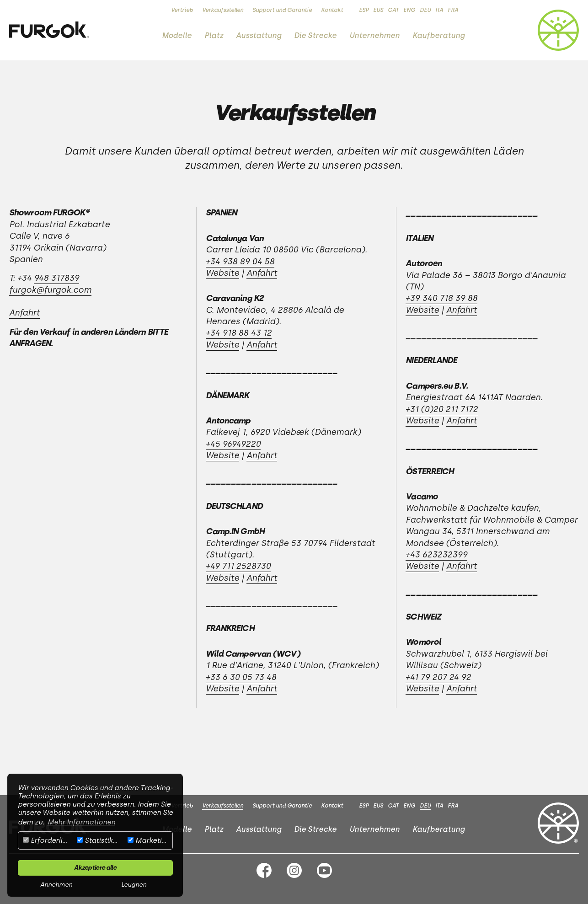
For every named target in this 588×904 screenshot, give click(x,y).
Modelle (177, 35)
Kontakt (332, 10)
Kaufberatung (438, 35)
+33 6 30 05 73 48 (241, 677)
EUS (378, 10)
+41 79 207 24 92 (438, 677)
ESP (364, 10)
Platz (214, 35)
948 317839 (56, 278)
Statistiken (99, 840)
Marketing (149, 840)
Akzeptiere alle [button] (95, 867)
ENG (409, 10)
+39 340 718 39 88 (441, 298)
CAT (393, 10)
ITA (439, 10)
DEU (425, 10)
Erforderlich (47, 840)
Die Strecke (315, 35)
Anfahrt (24, 313)
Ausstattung (259, 35)
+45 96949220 (233, 444)
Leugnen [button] (134, 884)
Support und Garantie (282, 10)
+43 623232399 (436, 555)
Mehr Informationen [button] (81, 822)
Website (222, 273)
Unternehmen (374, 35)
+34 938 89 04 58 (240, 262)
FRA (453, 10)
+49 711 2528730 (238, 566)
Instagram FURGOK (294, 870)
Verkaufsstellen (223, 10)
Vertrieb (182, 10)
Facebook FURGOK (264, 870)
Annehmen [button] (56, 884)
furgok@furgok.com (50, 290)
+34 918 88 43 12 (239, 333)
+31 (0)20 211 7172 (442, 409)
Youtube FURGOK (324, 870)
